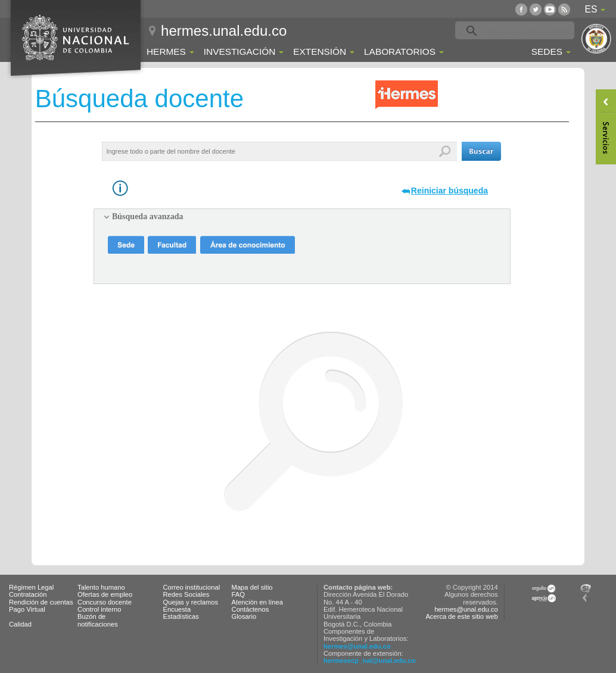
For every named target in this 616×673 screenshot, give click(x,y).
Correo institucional (192, 587)
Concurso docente (105, 602)
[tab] (302, 217)
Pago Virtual (27, 609)
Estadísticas (181, 616)
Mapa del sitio (252, 587)
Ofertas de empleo (105, 594)
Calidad (20, 624)
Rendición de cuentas (41, 602)
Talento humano (101, 587)
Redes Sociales (186, 594)
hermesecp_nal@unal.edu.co (370, 660)
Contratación (28, 594)
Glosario (244, 616)
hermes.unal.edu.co (224, 31)
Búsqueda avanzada (147, 216)
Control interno (99, 609)
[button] (481, 151)
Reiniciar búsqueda (449, 191)
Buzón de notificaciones (98, 620)
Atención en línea (257, 602)
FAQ (238, 594)
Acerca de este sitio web (461, 616)
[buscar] (533, 31)
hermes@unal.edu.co (357, 646)
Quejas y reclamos (191, 602)
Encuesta (177, 609)
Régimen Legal (31, 587)
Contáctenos (251, 609)
